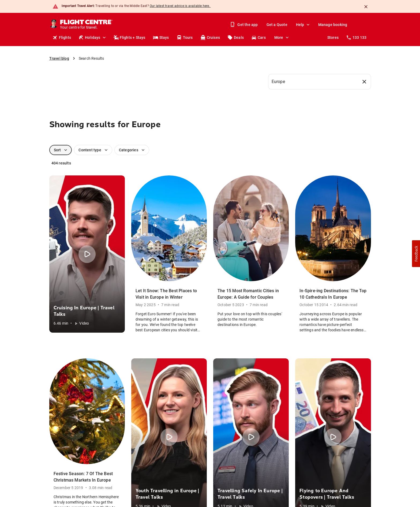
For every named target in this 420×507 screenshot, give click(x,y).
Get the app (244, 25)
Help (303, 25)
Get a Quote (277, 25)
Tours (185, 37)
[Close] (366, 7)
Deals (236, 37)
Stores (333, 37)
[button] (416, 254)
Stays (161, 37)
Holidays (93, 37)
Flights (62, 37)
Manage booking (333, 25)
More (282, 37)
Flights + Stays (129, 37)
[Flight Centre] (87, 25)
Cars (258, 37)
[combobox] (320, 82)
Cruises (210, 37)
